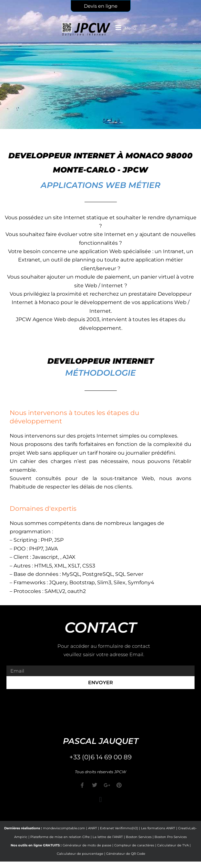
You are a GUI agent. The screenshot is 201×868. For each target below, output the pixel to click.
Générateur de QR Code (126, 854)
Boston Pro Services (171, 837)
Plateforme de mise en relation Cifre (60, 837)
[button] (100, 799)
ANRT (93, 828)
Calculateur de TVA (173, 845)
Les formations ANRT (158, 828)
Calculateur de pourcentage (80, 854)
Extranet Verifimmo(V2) (119, 828)
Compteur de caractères (134, 845)
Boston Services (139, 837)
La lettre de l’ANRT (108, 837)
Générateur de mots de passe (87, 845)
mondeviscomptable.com (64, 828)
